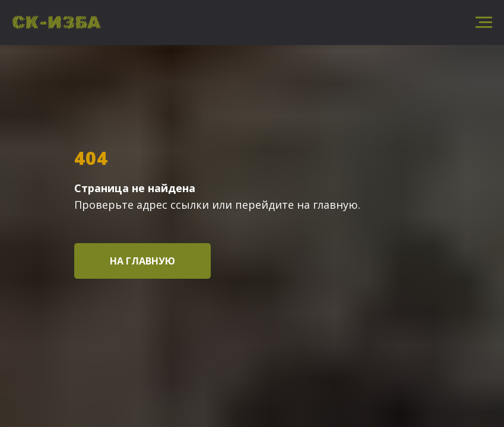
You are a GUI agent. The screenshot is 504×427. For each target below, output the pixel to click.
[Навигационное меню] (484, 23)
